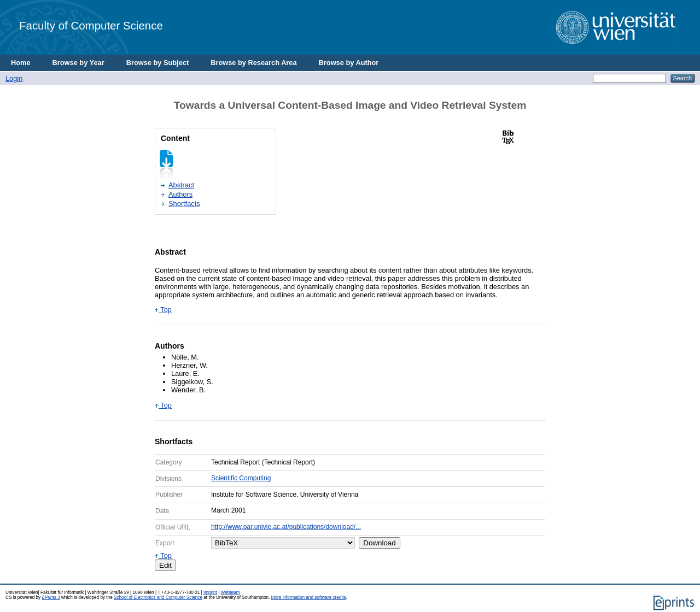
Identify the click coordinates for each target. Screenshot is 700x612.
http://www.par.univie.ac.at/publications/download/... (286, 527)
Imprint (210, 593)
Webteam (231, 593)
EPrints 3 (51, 598)
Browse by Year (78, 63)
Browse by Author (349, 63)
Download (379, 543)
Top (163, 310)
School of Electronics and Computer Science (158, 598)
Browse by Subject (158, 63)
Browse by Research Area (253, 63)
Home (21, 63)
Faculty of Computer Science (91, 25)
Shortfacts (184, 204)
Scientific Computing (241, 478)
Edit (165, 565)
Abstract (181, 185)
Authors (180, 194)
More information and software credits (309, 598)
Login (14, 78)
